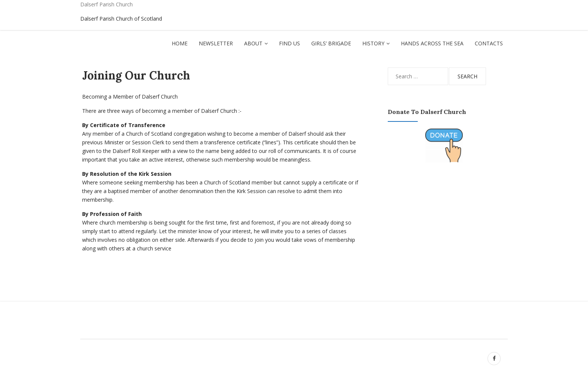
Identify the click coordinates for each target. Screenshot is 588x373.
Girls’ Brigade (331, 43)
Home (180, 43)
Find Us (289, 43)
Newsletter (216, 43)
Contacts (489, 43)
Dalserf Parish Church (106, 4)
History (373, 43)
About (253, 43)
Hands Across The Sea (432, 43)
